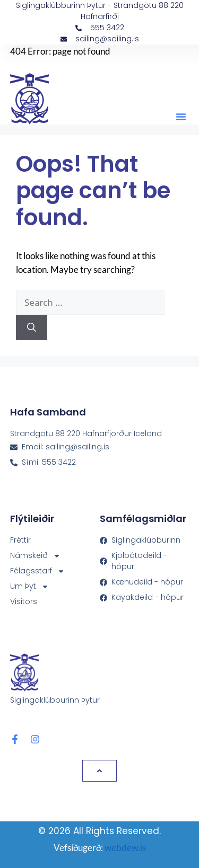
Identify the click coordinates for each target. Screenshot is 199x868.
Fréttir (20, 540)
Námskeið (35, 556)
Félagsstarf (37, 571)
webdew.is (125, 848)
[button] (181, 117)
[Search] (32, 327)
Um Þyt (29, 586)
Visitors (24, 601)
